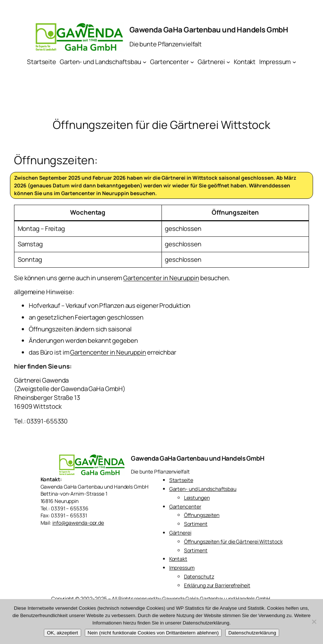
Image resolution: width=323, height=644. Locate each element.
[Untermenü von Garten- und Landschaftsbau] (145, 62)
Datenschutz (199, 576)
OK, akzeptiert (62, 633)
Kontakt (178, 559)
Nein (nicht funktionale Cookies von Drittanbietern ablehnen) (153, 633)
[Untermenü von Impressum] (294, 62)
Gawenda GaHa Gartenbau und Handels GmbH (209, 29)
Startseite (181, 480)
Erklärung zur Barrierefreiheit (217, 585)
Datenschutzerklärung (252, 633)
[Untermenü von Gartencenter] (192, 62)
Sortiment (196, 524)
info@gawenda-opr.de (78, 523)
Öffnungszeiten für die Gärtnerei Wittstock (233, 541)
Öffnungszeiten (202, 515)
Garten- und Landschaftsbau (203, 489)
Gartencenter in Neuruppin (95, 193)
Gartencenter (185, 506)
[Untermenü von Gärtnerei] (228, 62)
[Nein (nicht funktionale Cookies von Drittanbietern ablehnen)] (314, 622)
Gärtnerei (180, 533)
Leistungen (197, 498)
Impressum (182, 568)
